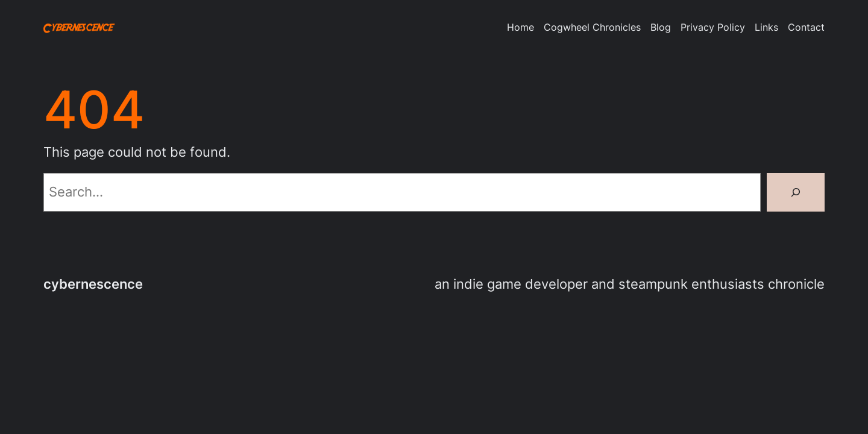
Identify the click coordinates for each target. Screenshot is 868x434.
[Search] (796, 192)
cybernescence (93, 284)
